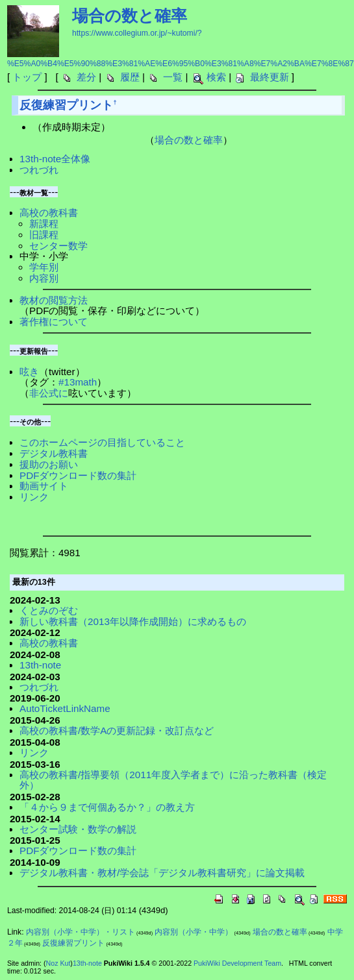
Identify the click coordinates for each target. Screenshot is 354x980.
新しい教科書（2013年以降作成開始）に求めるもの (133, 621)
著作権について (54, 322)
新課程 (44, 224)
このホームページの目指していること (102, 442)
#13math (78, 382)
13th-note (40, 665)
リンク (34, 497)
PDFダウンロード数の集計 (78, 475)
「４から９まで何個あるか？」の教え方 (107, 807)
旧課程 (44, 235)
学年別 (44, 267)
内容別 (44, 278)
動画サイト (44, 486)
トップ (27, 77)
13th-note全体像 (55, 159)
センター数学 (58, 246)
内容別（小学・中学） (194, 932)
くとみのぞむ (49, 610)
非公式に (49, 393)
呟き (29, 372)
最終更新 (270, 77)
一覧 (173, 77)
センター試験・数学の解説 (78, 829)
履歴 (130, 77)
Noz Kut (58, 963)
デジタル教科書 (54, 453)
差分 (86, 77)
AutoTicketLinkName (65, 708)
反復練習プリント (66, 105)
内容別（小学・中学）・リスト (81, 932)
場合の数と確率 (130, 16)
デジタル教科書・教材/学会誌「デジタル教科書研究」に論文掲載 (162, 873)
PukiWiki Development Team (237, 963)
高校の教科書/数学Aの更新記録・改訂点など (117, 730)
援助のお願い (49, 464)
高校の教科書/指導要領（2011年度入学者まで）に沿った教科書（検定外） (173, 780)
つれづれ (39, 170)
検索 (216, 77)
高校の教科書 (49, 213)
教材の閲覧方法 (54, 300)
